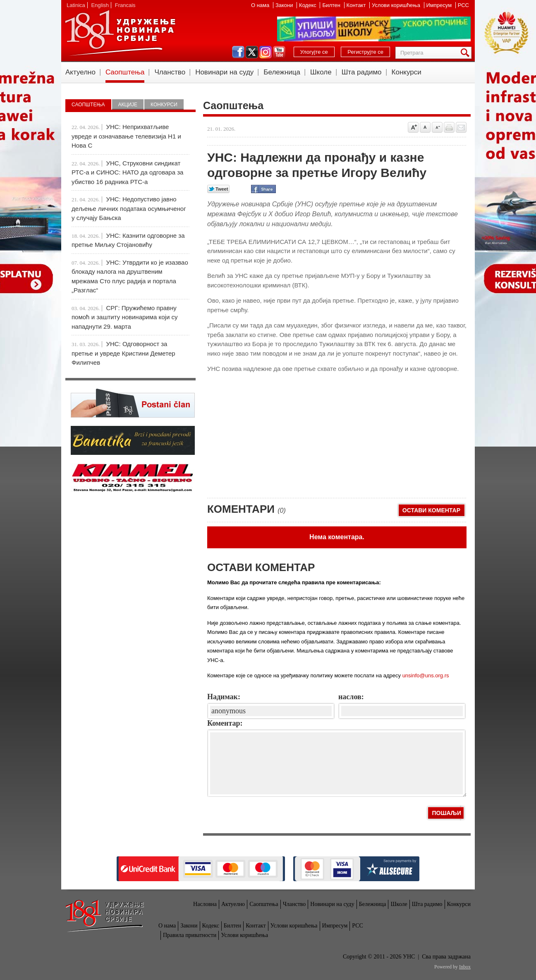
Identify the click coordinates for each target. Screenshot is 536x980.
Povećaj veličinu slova (413, 127)
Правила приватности (190, 935)
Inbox (465, 967)
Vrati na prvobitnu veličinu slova (425, 127)
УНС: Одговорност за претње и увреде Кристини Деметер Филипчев (123, 353)
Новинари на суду (224, 72)
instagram (266, 52)
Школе (321, 72)
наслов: (351, 697)
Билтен (332, 5)
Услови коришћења (397, 5)
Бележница (282, 72)
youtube (279, 52)
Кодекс (308, 5)
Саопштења (125, 72)
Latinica (76, 5)
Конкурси (407, 72)
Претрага (467, 53)
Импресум (440, 5)
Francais (125, 5)
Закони (285, 5)
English (100, 5)
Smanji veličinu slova (437, 127)
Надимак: (224, 697)
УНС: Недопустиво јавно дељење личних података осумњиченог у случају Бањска (129, 208)
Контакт (357, 5)
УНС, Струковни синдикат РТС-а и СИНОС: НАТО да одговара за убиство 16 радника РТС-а (127, 172)
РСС (463, 5)
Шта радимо (362, 72)
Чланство (170, 72)
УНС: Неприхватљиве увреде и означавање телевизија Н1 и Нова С (126, 136)
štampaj (449, 127)
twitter (252, 52)
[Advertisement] (269, 432)
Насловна (205, 904)
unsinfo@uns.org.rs (426, 675)
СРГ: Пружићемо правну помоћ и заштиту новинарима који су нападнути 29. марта (124, 317)
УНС (120, 33)
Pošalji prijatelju (461, 127)
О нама (261, 5)
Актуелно (80, 72)
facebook (238, 52)
